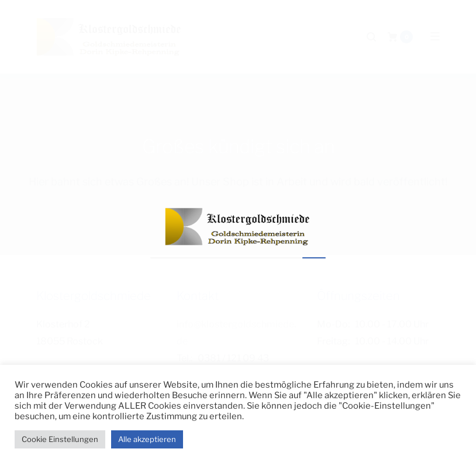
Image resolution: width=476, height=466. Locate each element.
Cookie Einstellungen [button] (60, 439)
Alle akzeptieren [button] (147, 439)
